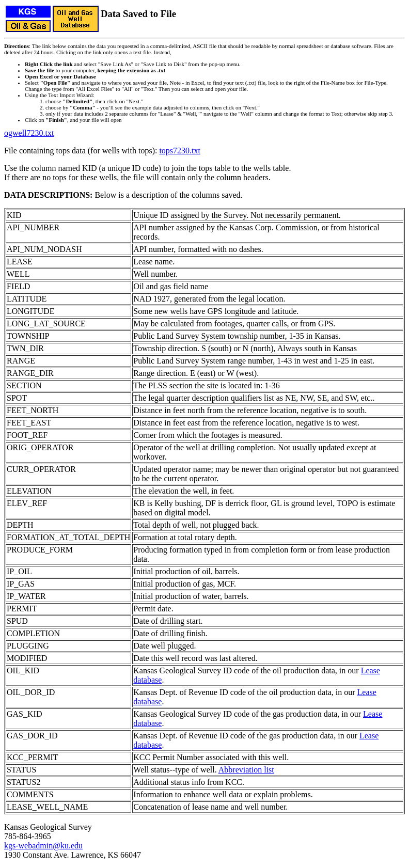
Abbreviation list (246, 770)
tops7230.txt (180, 151)
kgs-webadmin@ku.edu (43, 846)
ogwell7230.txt (29, 133)
